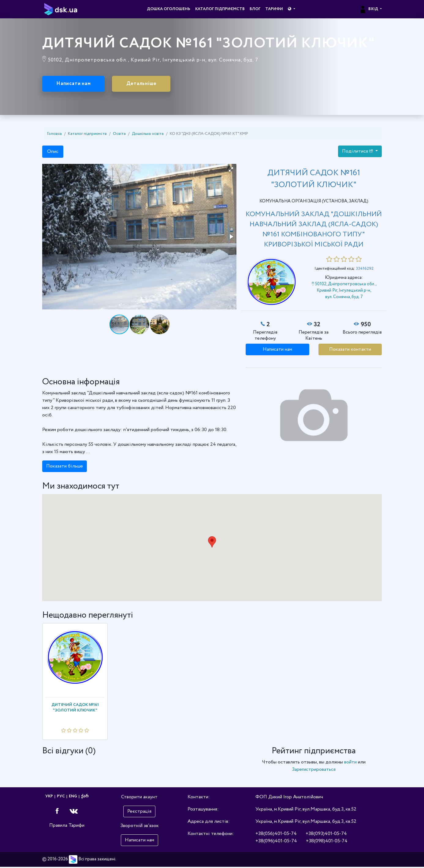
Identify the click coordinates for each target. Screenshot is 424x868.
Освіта (119, 135)
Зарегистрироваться (314, 771)
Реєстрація (139, 813)
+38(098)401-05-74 (327, 842)
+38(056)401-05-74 (276, 835)
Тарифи (274, 9)
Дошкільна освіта (148, 135)
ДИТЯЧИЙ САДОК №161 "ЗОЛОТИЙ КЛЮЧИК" (75, 709)
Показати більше (65, 467)
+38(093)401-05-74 (326, 835)
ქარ (85, 798)
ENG (73, 798)
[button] (291, 9)
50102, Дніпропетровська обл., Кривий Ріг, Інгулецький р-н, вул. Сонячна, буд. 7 (344, 292)
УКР (49, 798)
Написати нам (78, 84)
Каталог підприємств (220, 9)
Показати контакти (350, 350)
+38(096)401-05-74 (276, 842)
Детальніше (154, 84)
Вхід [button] (369, 9)
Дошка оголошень (169, 9)
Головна (54, 135)
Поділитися (358, 152)
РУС (61, 798)
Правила (58, 826)
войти (350, 763)
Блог (255, 9)
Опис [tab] (53, 152)
